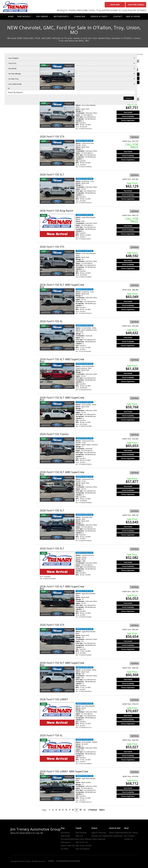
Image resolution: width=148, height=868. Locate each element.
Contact (118, 18)
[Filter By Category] (19, 62)
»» (85, 811)
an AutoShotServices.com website (68, 862)
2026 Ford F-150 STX (52, 61)
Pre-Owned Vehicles (68, 840)
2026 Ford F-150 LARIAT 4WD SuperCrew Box (64, 773)
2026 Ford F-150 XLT (52, 175)
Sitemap (51, 862)
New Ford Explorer (83, 850)
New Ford (79, 837)
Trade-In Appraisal (98, 840)
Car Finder (65, 850)
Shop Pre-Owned (132, 6)
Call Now (134, 62)
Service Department (116, 834)
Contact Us (128, 840)
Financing (80, 18)
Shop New (102, 6)
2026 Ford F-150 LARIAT (54, 700)
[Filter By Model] (19, 73)
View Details (128, 75)
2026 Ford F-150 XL (51, 322)
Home (11, 18)
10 (80, 811)
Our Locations (129, 837)
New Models (24, 18)
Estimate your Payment (100, 837)
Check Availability (128, 79)
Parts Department (116, 837)
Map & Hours (133, 18)
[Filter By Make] (19, 67)
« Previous (92, 811)
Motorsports (61, 18)
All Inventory (65, 834)
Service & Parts (99, 18)
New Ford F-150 (82, 843)
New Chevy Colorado (84, 847)
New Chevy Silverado (83, 840)
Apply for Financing (99, 834)
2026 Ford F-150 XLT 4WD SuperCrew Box (62, 287)
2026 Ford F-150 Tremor (54, 435)
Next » (102, 811)
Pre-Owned (42, 18)
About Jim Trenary (131, 834)
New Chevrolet (81, 834)
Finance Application (128, 83)
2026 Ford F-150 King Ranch (56, 212)
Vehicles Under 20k (68, 847)
